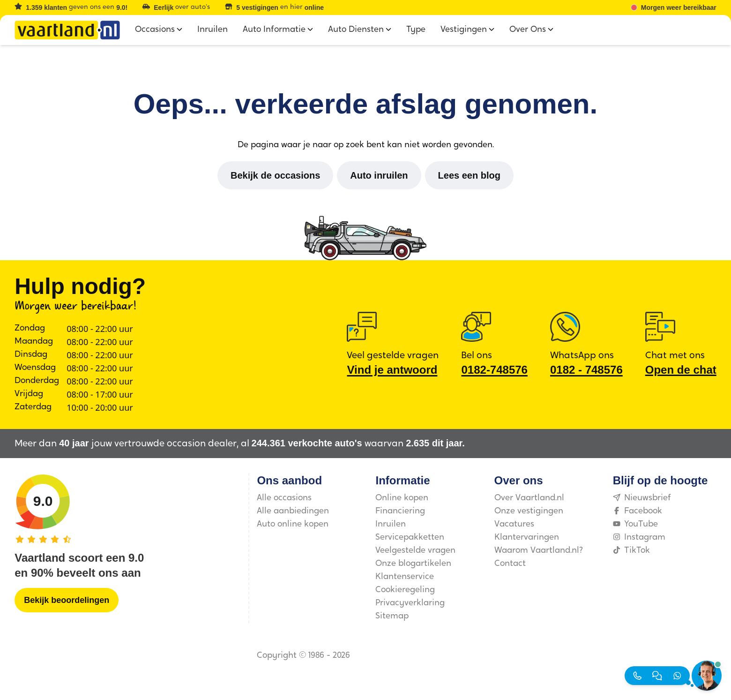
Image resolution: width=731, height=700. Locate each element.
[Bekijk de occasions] (275, 175)
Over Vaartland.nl (529, 498)
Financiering (400, 511)
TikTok (631, 551)
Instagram (639, 538)
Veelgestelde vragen (415, 551)
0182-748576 (494, 370)
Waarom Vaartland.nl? (539, 551)
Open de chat (681, 370)
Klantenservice (405, 577)
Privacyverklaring (410, 603)
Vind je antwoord (392, 370)
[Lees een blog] (469, 175)
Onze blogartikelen (413, 564)
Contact (510, 564)
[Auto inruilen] (379, 175)
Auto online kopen (293, 524)
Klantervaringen (527, 538)
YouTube (635, 524)
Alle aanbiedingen (293, 511)
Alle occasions (284, 498)
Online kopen (402, 498)
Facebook (638, 511)
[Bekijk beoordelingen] (67, 600)
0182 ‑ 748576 (586, 370)
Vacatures (514, 524)
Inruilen (391, 524)
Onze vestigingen (529, 511)
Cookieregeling (405, 590)
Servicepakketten (410, 538)
